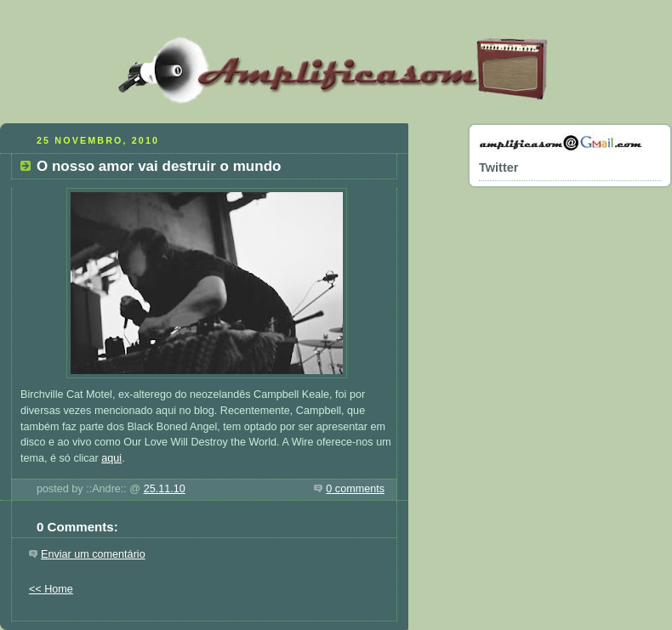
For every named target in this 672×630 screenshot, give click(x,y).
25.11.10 (165, 489)
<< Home (51, 589)
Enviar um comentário (93, 554)
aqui (111, 458)
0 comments (355, 489)
